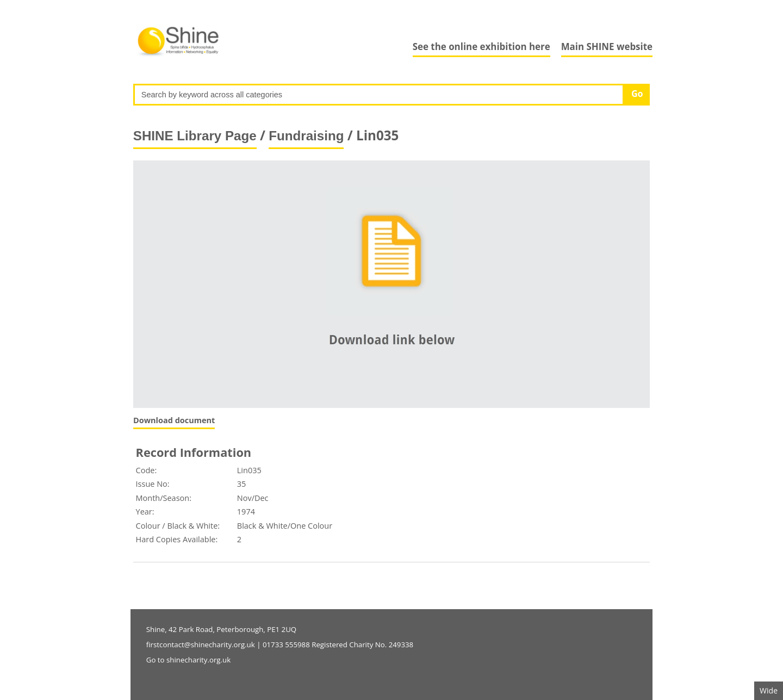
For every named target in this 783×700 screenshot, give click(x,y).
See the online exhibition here (481, 47)
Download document (174, 420)
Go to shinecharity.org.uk (188, 660)
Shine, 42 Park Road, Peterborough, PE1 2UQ (221, 629)
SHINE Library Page (195, 136)
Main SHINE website (607, 47)
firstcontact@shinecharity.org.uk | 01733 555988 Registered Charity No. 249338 (280, 645)
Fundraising (306, 136)
